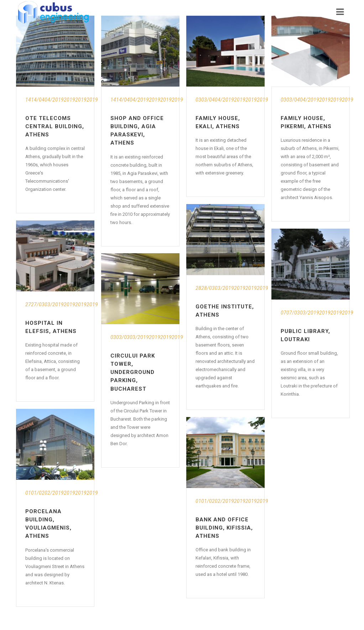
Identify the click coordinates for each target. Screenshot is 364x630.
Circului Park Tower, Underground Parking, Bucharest (133, 372)
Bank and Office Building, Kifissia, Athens (224, 528)
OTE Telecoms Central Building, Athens (55, 126)
